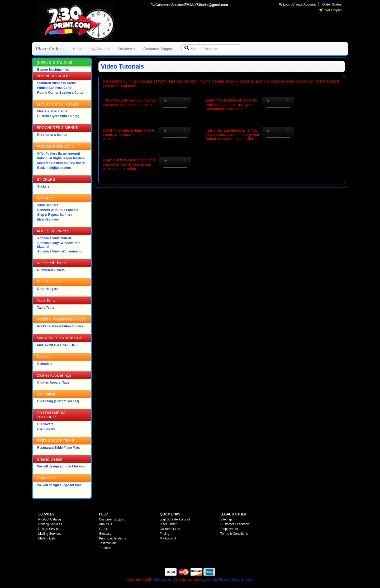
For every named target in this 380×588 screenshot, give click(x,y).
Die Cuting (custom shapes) (58, 401)
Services (127, 49)
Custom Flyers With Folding (58, 116)
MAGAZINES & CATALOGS (57, 345)
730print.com (162, 580)
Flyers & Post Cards (52, 111)
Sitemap (226, 519)
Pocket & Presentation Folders (60, 326)
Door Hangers (48, 289)
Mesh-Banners (48, 219)
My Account (100, 49)
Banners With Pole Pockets (58, 210)
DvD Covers (46, 429)
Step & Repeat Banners (55, 215)
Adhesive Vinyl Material (55, 238)
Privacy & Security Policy (236, 580)
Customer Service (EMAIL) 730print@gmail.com (192, 5)
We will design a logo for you (59, 485)
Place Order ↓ (50, 49)
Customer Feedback (235, 524)
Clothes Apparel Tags (53, 383)
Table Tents (46, 308)
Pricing (165, 534)
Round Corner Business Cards (60, 93)
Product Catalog (50, 519)
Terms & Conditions (234, 534)
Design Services (50, 529)
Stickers (43, 187)
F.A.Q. (103, 529)
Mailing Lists (47, 538)
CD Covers (45, 424)
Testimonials (108, 543)
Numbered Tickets (51, 270)
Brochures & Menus (52, 135)
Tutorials (105, 548)
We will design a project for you (61, 466)
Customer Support (158, 49)
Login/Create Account (297, 4)
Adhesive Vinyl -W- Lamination (60, 251)
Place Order (168, 524)
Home (78, 49)
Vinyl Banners (48, 205)
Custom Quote (170, 529)
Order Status (332, 4)
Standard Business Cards (56, 83)
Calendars (45, 364)
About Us (105, 524)
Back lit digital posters (54, 168)
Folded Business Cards (55, 88)
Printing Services (50, 524)
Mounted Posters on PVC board (61, 163)
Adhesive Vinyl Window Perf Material (58, 245)
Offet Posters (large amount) (59, 154)
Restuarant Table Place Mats (59, 448)
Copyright (207, 580)
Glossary (105, 534)
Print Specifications (112, 538)
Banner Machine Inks (53, 70)
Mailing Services (50, 534)
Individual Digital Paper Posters (61, 158)
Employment (229, 529)
